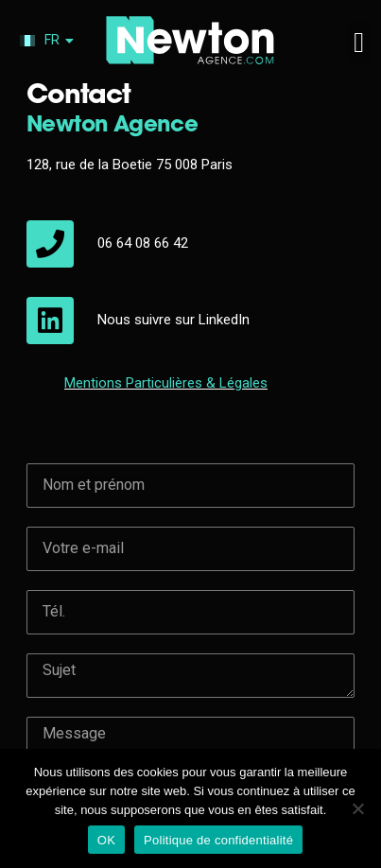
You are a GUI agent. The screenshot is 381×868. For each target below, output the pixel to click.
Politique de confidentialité (218, 840)
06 (107, 83)
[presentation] (170, 689)
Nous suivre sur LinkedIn (173, 160)
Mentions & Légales (166, 223)
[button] (359, 42)
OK (106, 840)
